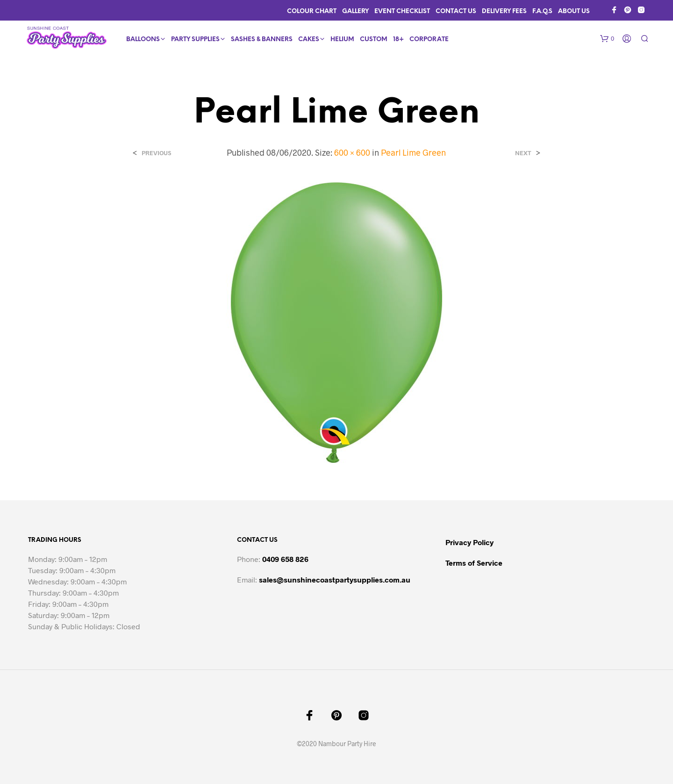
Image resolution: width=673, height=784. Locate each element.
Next (523, 153)
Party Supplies (195, 40)
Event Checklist (402, 11)
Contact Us (456, 11)
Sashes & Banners (262, 40)
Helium (342, 40)
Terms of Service (474, 563)
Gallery (355, 11)
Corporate (429, 40)
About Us (574, 11)
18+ (398, 40)
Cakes (309, 40)
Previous (156, 153)
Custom (374, 40)
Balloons (143, 40)
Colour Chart (312, 11)
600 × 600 (352, 152)
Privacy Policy (469, 542)
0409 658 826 (285, 559)
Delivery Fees (504, 11)
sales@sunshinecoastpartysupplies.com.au (335, 579)
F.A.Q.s (542, 11)
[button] (607, 39)
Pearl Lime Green (413, 152)
